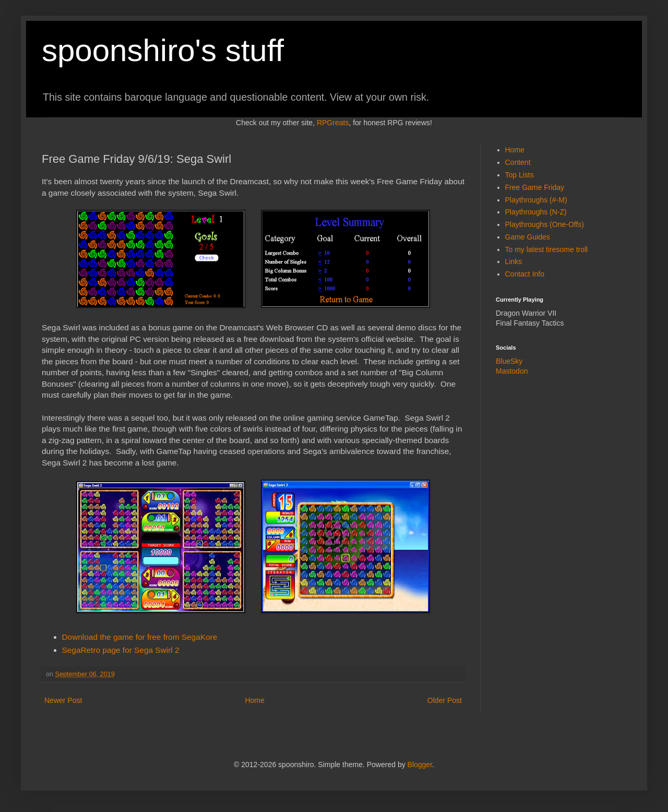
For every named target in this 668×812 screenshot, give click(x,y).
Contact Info (525, 274)
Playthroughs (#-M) (536, 200)
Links (514, 261)
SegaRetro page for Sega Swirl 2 (121, 650)
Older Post (445, 700)
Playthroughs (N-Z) (536, 212)
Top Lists (520, 175)
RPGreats (333, 123)
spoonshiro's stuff (163, 50)
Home (254, 700)
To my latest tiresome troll (547, 249)
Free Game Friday (535, 187)
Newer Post (63, 700)
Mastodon (512, 371)
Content (518, 162)
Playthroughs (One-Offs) (545, 224)
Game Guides (528, 237)
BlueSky (509, 361)
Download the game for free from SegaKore (140, 637)
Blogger (420, 765)
